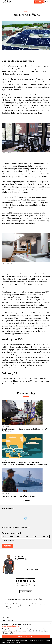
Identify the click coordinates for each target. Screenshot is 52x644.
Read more (26, 501)
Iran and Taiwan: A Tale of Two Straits (18, 496)
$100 (19, 537)
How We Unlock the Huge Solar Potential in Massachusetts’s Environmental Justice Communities (24, 464)
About (26, 11)
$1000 (35, 537)
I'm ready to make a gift (26, 636)
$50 (12, 537)
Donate (38, 2)
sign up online (37, 599)
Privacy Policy (6, 618)
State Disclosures (7, 620)
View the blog (26, 592)
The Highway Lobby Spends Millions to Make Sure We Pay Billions (25, 430)
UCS (16, 527)
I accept (48, 640)
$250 (27, 537)
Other (45, 537)
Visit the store (32, 570)
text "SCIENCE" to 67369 (23, 599)
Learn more (16, 642)
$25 (5, 537)
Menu (47, 2)
